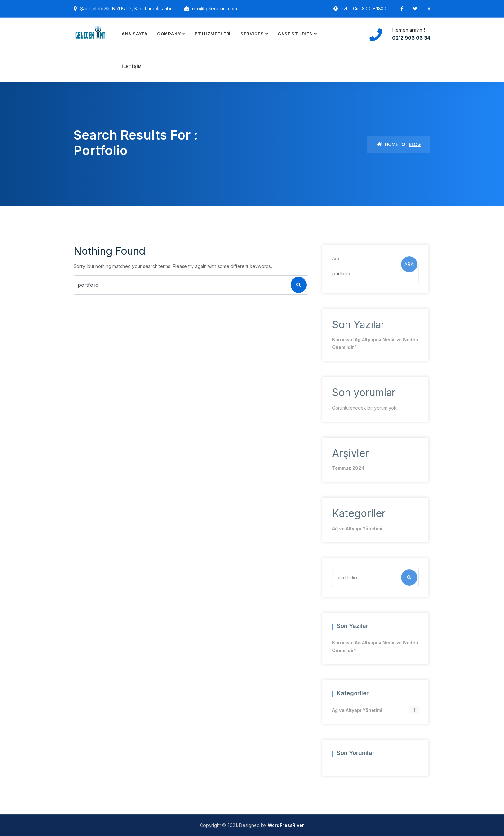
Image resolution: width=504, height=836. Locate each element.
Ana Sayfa (135, 34)
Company (169, 34)
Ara (334, 258)
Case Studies (295, 34)
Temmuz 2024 (347, 468)
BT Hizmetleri (213, 34)
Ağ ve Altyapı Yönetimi (356, 528)
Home (387, 144)
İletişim (132, 66)
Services (252, 34)
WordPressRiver (286, 825)
